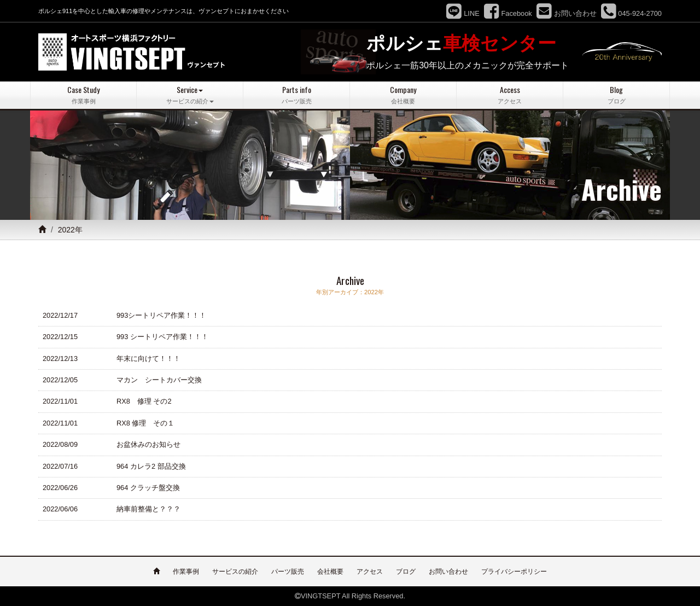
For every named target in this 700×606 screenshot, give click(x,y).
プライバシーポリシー (514, 572)
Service (190, 95)
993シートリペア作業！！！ (161, 315)
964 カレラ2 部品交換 (151, 466)
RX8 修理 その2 (144, 401)
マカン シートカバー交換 (159, 380)
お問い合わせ (448, 572)
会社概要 (330, 572)
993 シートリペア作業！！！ (162, 337)
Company (403, 95)
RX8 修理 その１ (145, 423)
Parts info (296, 95)
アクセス (370, 572)
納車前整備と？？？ (148, 509)
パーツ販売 (288, 572)
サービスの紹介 (235, 572)
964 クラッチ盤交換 (148, 488)
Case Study (83, 95)
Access (510, 95)
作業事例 (186, 572)
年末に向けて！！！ (148, 359)
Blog (616, 95)
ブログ (406, 572)
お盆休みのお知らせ (148, 444)
